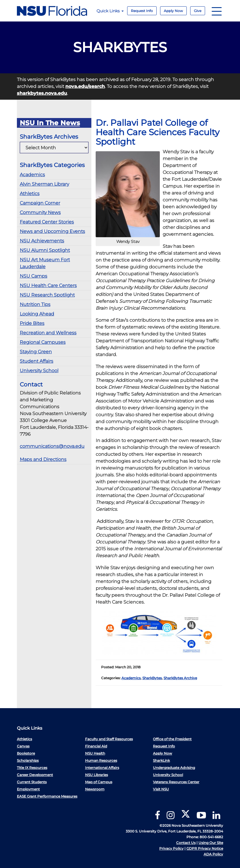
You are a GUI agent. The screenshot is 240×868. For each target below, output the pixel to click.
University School (39, 371)
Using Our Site (211, 843)
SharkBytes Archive (180, 678)
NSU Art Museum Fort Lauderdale (45, 263)
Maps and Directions (43, 459)
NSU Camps (34, 276)
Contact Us (186, 843)
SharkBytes (152, 678)
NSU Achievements (42, 241)
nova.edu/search (85, 86)
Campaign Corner (40, 203)
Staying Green (36, 352)
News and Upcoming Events (52, 231)
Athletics (30, 194)
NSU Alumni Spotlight (45, 250)
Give (198, 11)
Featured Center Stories (47, 222)
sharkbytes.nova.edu (42, 93)
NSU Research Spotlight (47, 295)
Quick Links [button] (110, 11)
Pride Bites (32, 323)
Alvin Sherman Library (44, 184)
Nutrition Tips (35, 304)
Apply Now (173, 11)
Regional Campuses (43, 342)
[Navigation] (217, 11)
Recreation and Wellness (48, 333)
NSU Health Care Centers (48, 285)
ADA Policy (213, 854)
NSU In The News (50, 123)
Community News (40, 212)
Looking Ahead (37, 314)
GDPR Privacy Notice (205, 848)
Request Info (142, 11)
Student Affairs (37, 361)
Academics (32, 175)
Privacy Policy (171, 848)
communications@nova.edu (52, 446)
